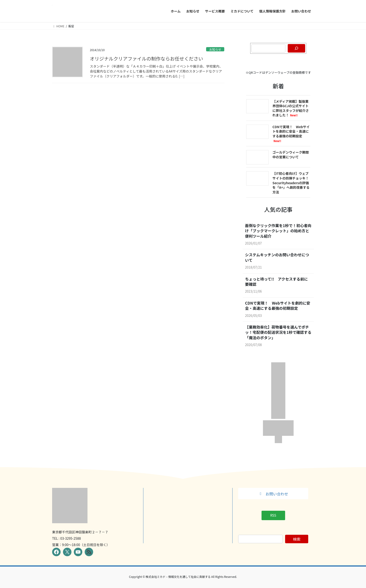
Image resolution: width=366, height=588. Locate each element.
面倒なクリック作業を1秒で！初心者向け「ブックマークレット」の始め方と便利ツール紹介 (278, 231)
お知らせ (215, 49)
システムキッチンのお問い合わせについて (277, 257)
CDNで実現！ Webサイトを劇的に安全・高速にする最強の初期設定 (291, 134)
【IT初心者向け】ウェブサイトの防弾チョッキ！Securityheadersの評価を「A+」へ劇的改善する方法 (291, 183)
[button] (273, 493)
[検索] (296, 48)
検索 (297, 539)
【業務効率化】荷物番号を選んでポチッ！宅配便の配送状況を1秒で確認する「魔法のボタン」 (278, 332)
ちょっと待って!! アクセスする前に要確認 (276, 282)
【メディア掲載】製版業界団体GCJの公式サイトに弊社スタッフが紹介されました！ (291, 108)
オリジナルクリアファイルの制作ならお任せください (146, 59)
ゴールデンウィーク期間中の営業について (291, 155)
